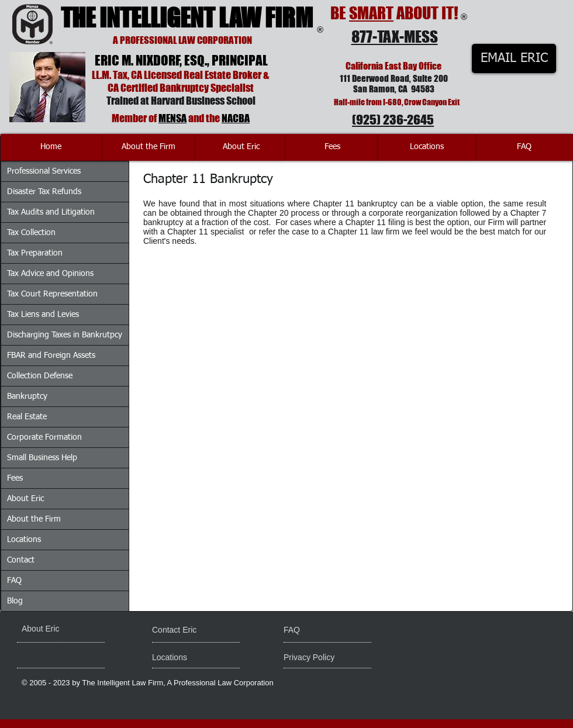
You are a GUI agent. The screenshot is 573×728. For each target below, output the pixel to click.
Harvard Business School (203, 101)
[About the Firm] (149, 147)
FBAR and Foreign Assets (51, 356)
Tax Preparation (35, 253)
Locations (24, 540)
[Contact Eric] (182, 630)
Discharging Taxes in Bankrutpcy (65, 335)
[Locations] (427, 147)
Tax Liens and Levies (43, 315)
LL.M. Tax (110, 75)
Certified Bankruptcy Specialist (187, 88)
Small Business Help (42, 458)
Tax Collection (31, 233)
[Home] (51, 147)
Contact (21, 560)
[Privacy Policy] (328, 658)
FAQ (14, 581)
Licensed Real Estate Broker (203, 75)
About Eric (25, 499)
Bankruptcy (27, 396)
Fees (15, 478)
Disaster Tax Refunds (44, 192)
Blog (15, 601)
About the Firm (34, 519)
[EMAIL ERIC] (514, 58)
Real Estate (27, 417)
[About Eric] (241, 147)
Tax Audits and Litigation (51, 212)
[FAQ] (524, 147)
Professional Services (44, 171)
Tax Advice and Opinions (50, 274)
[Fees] (332, 147)
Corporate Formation (44, 437)
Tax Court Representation (52, 294)
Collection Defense (40, 376)
